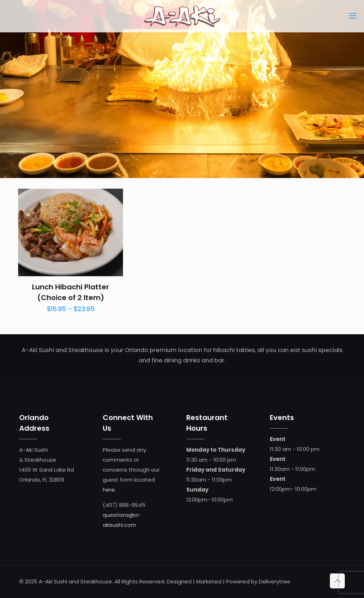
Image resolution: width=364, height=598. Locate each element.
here (109, 490)
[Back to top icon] (337, 581)
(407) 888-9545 (124, 505)
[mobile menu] (353, 16)
